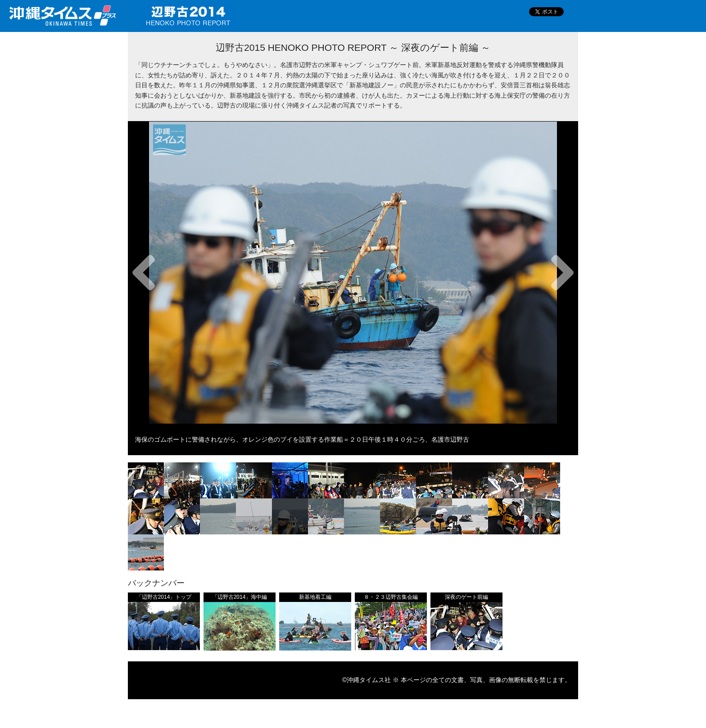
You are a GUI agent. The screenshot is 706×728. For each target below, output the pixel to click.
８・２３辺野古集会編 (391, 597)
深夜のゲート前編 (466, 597)
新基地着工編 (315, 597)
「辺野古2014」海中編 (240, 597)
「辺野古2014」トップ (164, 597)
